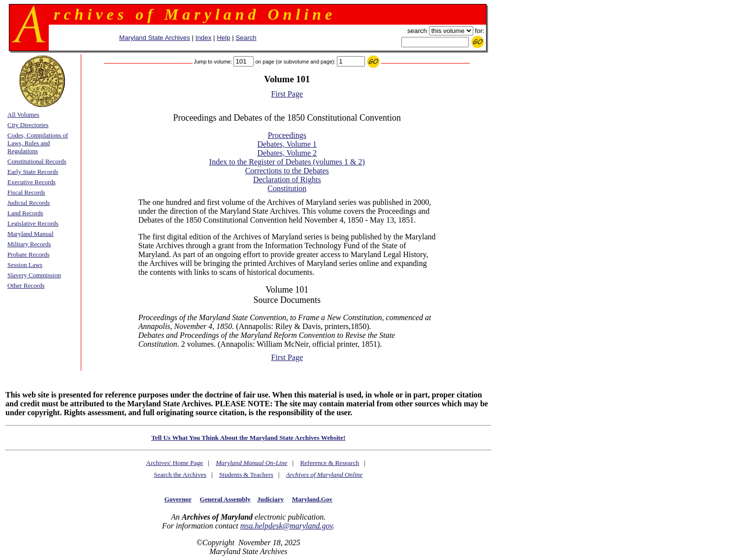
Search (246, 38)
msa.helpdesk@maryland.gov (287, 526)
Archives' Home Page (175, 463)
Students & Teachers (246, 475)
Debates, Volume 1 (287, 144)
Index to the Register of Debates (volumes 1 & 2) (287, 162)
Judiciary (270, 499)
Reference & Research (329, 463)
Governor (178, 499)
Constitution (287, 188)
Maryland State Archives (155, 38)
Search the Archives (180, 475)
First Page (287, 94)
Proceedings (287, 135)
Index (204, 38)
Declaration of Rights (287, 180)
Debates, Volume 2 (287, 153)
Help (223, 38)
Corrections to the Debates (287, 171)
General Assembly (225, 499)
